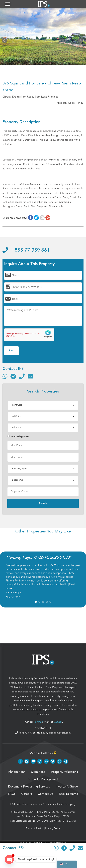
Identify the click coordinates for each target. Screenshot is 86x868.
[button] (7, 4)
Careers (27, 794)
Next (81, 41)
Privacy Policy (53, 828)
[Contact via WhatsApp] (5, 376)
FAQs (12, 794)
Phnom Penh (34, 687)
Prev (5, 41)
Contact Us (45, 794)
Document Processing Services (29, 787)
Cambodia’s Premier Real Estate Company (52, 804)
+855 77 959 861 (26, 250)
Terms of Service (35, 828)
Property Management (43, 779)
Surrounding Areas (18, 436)
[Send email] (30, 376)
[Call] (22, 376)
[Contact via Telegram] (13, 376)
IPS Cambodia (18, 804)
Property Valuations (65, 772)
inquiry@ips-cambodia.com (54, 733)
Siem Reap (52, 687)
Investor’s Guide (67, 787)
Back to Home (68, 794)
